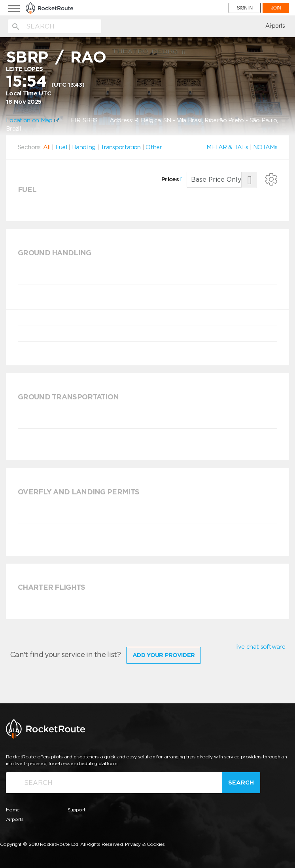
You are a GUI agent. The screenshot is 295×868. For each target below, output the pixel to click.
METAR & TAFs (227, 147)
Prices (172, 179)
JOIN (276, 8)
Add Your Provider (164, 655)
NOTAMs (265, 147)
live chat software (261, 647)
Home (13, 810)
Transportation (120, 147)
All (47, 147)
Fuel (61, 147)
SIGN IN (245, 8)
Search (241, 783)
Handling (84, 147)
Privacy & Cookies (145, 844)
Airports (275, 26)
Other (154, 147)
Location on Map (32, 120)
